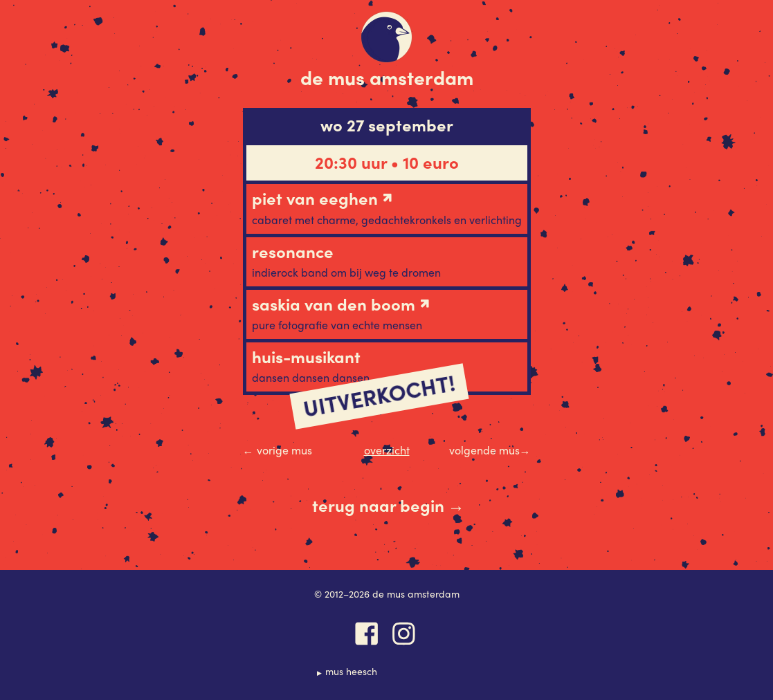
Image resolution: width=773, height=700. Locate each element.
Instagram (404, 634)
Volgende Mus (490, 450)
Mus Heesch (351, 671)
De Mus (386, 37)
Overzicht (387, 450)
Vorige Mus (278, 450)
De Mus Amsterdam (387, 77)
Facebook (367, 634)
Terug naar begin (388, 506)
